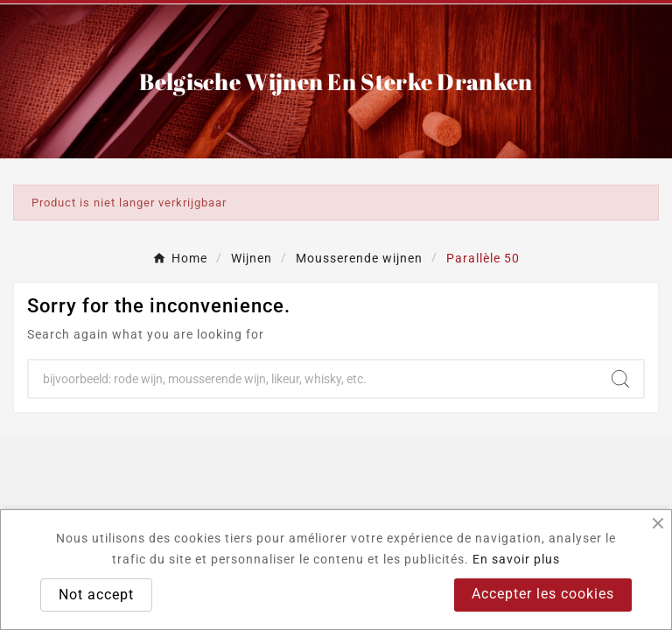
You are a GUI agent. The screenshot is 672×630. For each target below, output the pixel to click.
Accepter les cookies (543, 594)
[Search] (313, 379)
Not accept (96, 595)
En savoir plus (516, 559)
